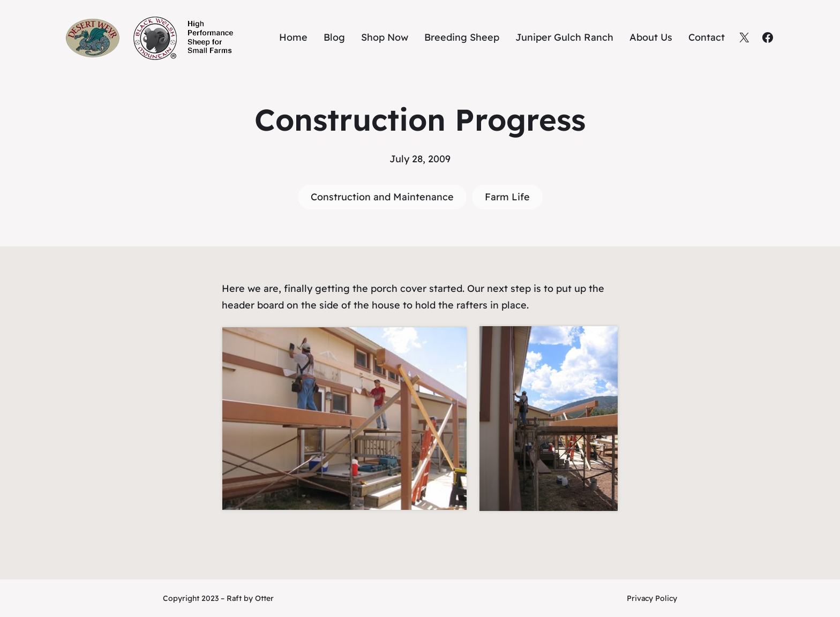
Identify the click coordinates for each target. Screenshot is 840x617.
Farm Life (507, 197)
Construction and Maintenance (382, 197)
